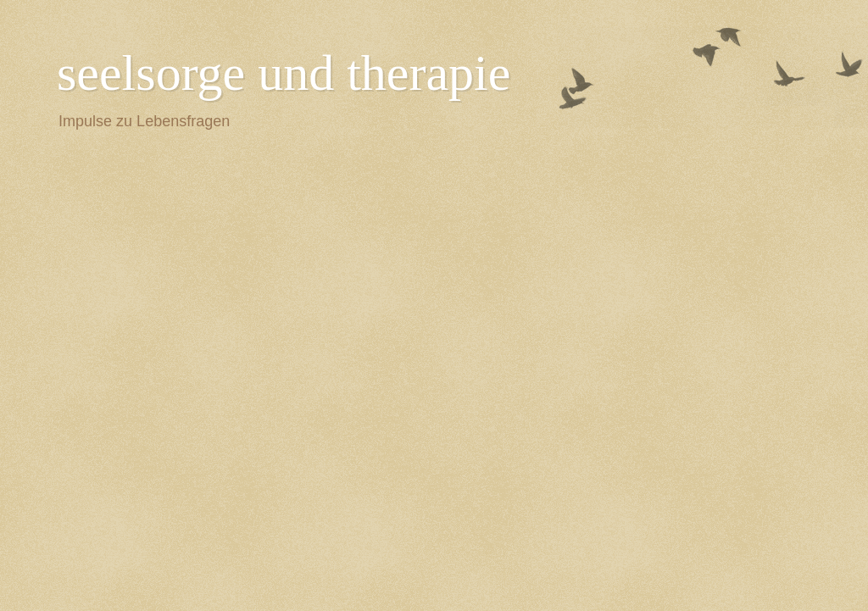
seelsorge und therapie (284, 73)
